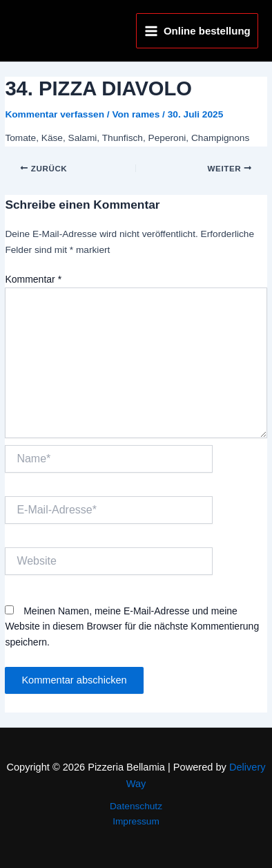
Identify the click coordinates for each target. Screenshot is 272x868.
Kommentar (33, 279)
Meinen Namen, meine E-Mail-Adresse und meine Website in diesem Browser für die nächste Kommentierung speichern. (132, 626)
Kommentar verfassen (55, 114)
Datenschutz (136, 806)
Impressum (136, 821)
